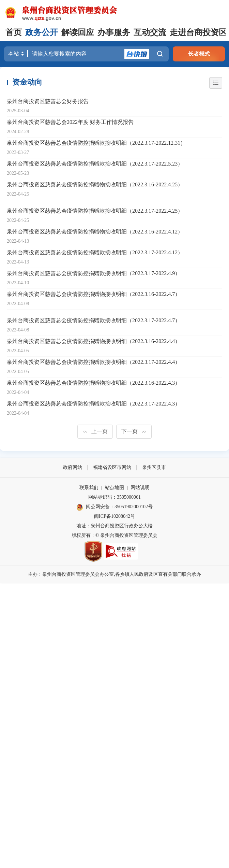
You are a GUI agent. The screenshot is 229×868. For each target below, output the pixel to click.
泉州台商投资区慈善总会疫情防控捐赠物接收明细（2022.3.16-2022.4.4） (94, 341)
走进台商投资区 (198, 32)
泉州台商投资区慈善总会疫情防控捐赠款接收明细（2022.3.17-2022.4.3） (94, 404)
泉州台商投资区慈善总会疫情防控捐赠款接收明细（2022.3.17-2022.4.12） (95, 252)
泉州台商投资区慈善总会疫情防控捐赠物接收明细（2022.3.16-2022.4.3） (94, 383)
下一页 (134, 431)
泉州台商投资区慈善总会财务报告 (48, 101)
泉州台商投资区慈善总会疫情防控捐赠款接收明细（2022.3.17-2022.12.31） (96, 143)
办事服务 (114, 32)
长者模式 (199, 54)
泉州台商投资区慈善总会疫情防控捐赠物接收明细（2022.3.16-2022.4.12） (95, 232)
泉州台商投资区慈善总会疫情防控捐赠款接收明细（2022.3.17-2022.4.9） (94, 273)
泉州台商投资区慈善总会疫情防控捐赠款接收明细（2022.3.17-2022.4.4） (94, 362)
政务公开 (42, 32)
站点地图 (114, 488)
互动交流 (150, 32)
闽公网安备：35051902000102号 (114, 507)
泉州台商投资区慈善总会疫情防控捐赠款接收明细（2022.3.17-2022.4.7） (94, 320)
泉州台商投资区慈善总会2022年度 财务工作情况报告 (70, 122)
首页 (14, 32)
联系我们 (89, 488)
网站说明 (140, 488)
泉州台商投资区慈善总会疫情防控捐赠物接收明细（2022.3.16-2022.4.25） (95, 184)
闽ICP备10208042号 (114, 516)
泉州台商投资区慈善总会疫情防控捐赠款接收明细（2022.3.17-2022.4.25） (95, 211)
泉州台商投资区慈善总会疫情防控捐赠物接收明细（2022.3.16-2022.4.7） (94, 294)
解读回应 (78, 32)
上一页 (95, 431)
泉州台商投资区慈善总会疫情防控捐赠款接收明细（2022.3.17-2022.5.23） (95, 164)
